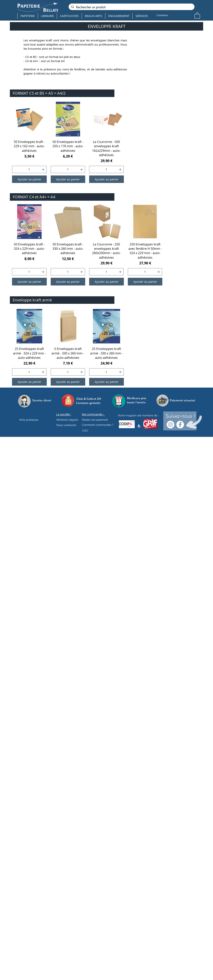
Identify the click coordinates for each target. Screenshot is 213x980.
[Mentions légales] (67, 420)
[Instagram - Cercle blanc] (170, 425)
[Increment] (43, 169)
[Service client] (42, 400)
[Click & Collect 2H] (89, 399)
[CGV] (85, 431)
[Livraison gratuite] (88, 403)
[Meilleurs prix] (137, 398)
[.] (104, 415)
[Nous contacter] (66, 425)
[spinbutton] (29, 169)
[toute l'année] (138, 402)
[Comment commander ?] (98, 425)
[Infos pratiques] (32, 420)
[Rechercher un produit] (131, 7)
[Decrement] (15, 169)
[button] (197, 15)
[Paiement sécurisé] (183, 400)
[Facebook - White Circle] (180, 425)
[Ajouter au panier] (29, 179)
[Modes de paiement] (95, 420)
